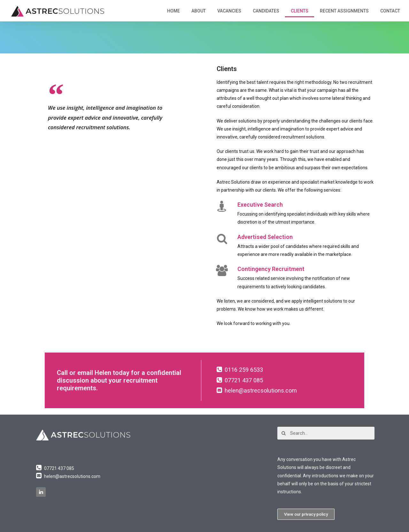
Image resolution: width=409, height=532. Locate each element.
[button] (306, 514)
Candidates (266, 11)
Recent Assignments (344, 11)
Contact (390, 11)
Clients (300, 11)
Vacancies (229, 11)
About (199, 11)
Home (174, 11)
